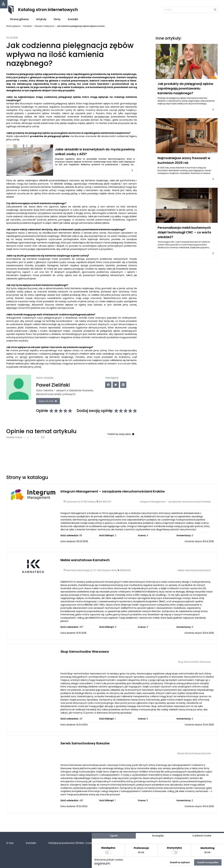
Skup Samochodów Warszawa (85, 655)
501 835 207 (105, 505)
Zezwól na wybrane (180, 862)
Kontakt (73, 19)
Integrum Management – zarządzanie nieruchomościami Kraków (113, 494)
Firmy (57, 19)
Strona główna (19, 19)
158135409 (125, 573)
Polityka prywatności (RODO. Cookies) (73, 843)
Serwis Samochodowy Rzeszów (85, 746)
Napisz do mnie (50, 401)
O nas (10, 843)
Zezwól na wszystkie (208, 862)
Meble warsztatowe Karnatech (85, 563)
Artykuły (41, 19)
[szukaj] (191, 10)
